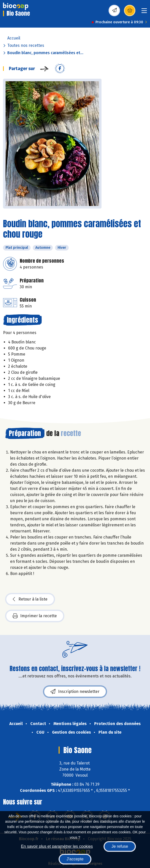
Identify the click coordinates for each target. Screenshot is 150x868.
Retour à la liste (30, 599)
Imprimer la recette (35, 616)
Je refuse (120, 846)
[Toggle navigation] (144, 12)
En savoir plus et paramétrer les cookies (57, 846)
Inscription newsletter (75, 692)
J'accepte (75, 859)
